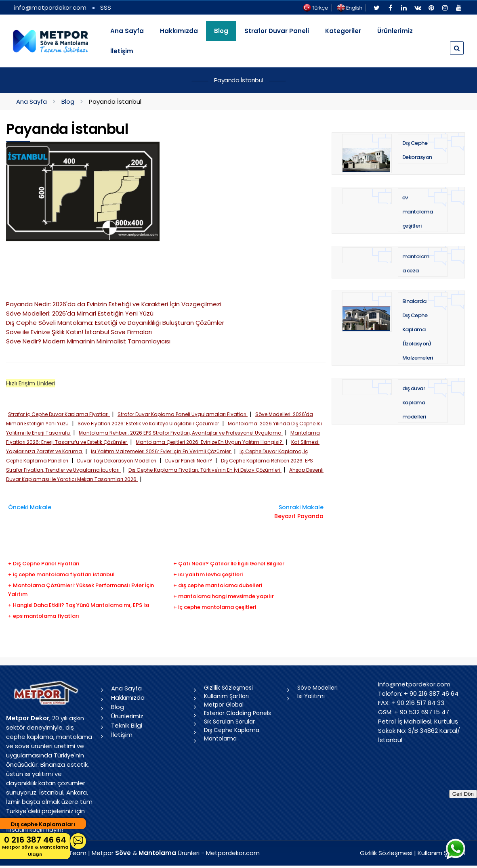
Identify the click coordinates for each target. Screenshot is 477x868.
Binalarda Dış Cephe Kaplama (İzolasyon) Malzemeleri (418, 329)
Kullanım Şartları (226, 696)
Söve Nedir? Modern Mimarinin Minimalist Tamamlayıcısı (88, 341)
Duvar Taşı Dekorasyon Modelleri (117, 461)
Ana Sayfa (127, 31)
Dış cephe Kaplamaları (43, 824)
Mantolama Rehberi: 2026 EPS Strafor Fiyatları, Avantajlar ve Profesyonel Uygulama (181, 433)
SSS (106, 7)
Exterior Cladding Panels (237, 713)
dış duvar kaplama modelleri (414, 403)
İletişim (122, 51)
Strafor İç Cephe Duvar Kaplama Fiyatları (59, 414)
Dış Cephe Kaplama (232, 730)
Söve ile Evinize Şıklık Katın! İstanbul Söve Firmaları (79, 332)
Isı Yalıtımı (311, 696)
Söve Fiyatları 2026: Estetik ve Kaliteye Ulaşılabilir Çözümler (149, 424)
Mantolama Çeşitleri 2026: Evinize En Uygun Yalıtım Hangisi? (210, 442)
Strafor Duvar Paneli (277, 31)
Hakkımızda (179, 31)
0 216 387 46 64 (35, 846)
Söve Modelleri (317, 688)
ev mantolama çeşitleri (418, 212)
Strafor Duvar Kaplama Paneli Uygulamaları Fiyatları (183, 414)
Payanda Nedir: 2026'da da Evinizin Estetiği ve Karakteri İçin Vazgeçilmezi (114, 304)
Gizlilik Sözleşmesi (228, 688)
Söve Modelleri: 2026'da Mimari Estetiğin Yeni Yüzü (80, 313)
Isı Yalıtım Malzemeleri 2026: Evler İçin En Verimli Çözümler (161, 451)
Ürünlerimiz (395, 31)
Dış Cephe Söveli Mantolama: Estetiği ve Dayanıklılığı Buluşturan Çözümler (115, 323)
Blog (68, 101)
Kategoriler (343, 31)
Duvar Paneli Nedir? (189, 461)
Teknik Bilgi (127, 725)
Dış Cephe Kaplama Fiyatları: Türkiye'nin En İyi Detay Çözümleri (205, 470)
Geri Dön (463, 794)
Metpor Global (224, 705)
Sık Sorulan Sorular (229, 722)
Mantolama (220, 738)
